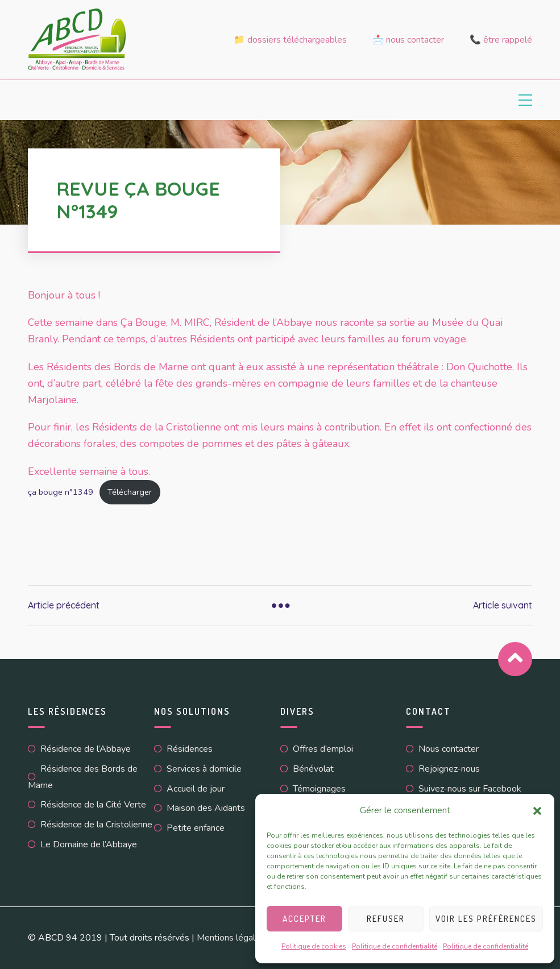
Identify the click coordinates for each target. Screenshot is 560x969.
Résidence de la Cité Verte (93, 805)
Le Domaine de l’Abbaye (89, 844)
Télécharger (130, 492)
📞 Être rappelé (501, 40)
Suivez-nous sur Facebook (470, 789)
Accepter (304, 919)
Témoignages (319, 789)
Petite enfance (196, 828)
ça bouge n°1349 (61, 492)
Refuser (386, 919)
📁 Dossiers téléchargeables (290, 40)
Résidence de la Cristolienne (96, 825)
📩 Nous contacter (408, 40)
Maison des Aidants (206, 808)
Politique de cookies (314, 946)
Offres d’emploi (323, 749)
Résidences (190, 749)
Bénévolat (313, 769)
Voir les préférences (486, 919)
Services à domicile (204, 769)
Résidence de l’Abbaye (86, 749)
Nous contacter (449, 749)
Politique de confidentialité (395, 946)
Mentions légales (231, 938)
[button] (537, 811)
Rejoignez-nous (449, 769)
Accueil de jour (196, 789)
